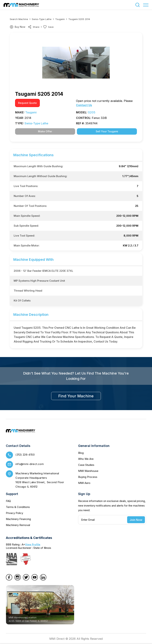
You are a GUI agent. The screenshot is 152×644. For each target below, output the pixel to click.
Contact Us (84, 105)
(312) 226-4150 (25, 455)
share (34, 27)
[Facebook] (9, 579)
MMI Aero (84, 483)
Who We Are (86, 459)
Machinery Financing (18, 519)
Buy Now (20, 27)
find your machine (76, 396)
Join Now (136, 520)
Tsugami (60, 19)
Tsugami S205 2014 (79, 19)
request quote (27, 103)
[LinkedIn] (43, 579)
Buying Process (88, 477)
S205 (92, 112)
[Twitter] (26, 579)
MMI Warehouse (88, 471)
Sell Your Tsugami (107, 131)
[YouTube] (35, 579)
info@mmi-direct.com (30, 464)
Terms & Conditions (18, 507)
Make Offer (45, 131)
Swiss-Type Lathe (42, 19)
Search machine (19, 19)
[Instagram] (18, 579)
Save (48, 27)
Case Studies (86, 465)
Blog (81, 453)
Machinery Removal (18, 525)
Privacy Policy (14, 513)
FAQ (8, 501)
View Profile (33, 544)
